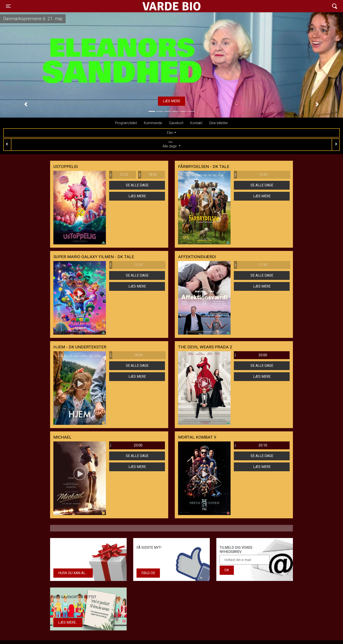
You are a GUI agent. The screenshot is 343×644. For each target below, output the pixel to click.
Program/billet (126, 123)
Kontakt (196, 123)
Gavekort (176, 123)
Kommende (153, 123)
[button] (26, 104)
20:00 (250, 355)
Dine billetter (219, 123)
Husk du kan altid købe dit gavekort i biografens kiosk (75, 573)
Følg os (148, 573)
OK (227, 570)
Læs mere (171, 101)
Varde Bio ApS (155, 6)
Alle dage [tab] (171, 144)
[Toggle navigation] (8, 6)
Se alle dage (137, 185)
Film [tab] (170, 133)
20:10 (250, 445)
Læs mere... (68, 622)
